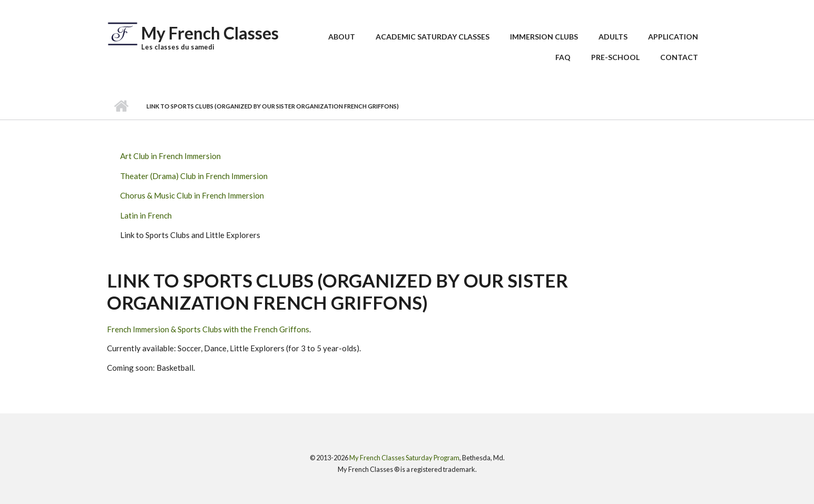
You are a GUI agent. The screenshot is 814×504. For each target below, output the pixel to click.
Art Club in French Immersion (170, 156)
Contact (679, 57)
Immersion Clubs (544, 37)
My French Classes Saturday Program (404, 458)
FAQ (563, 57)
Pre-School (615, 57)
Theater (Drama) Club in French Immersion (194, 176)
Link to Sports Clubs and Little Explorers (190, 235)
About (342, 37)
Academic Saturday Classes (433, 37)
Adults (613, 37)
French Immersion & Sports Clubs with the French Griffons (208, 329)
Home (121, 106)
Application (673, 37)
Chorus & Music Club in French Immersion (192, 195)
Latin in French (146, 215)
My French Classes (210, 33)
